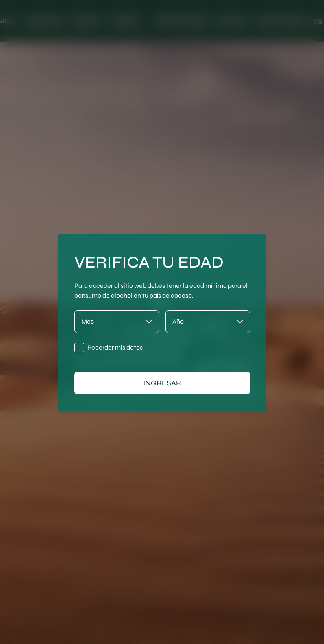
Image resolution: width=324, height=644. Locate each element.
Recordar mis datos (115, 347)
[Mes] (117, 322)
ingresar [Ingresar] (162, 383)
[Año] (208, 322)
